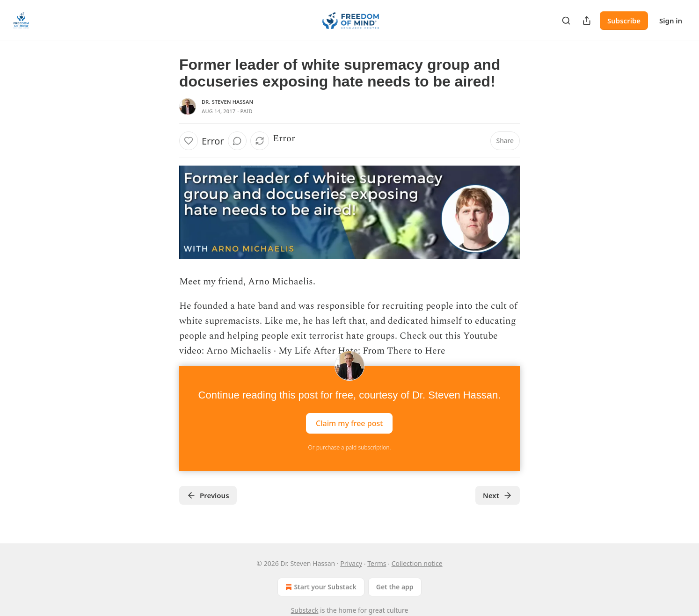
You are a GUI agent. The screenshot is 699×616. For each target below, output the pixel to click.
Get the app (395, 587)
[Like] (189, 141)
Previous (208, 495)
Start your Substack (320, 587)
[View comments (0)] (237, 141)
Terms (377, 563)
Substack (305, 610)
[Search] (566, 21)
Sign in (671, 21)
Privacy (351, 563)
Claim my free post (349, 423)
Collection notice (417, 563)
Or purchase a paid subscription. (350, 447)
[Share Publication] (587, 21)
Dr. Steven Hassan (227, 102)
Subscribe (624, 21)
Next (498, 495)
